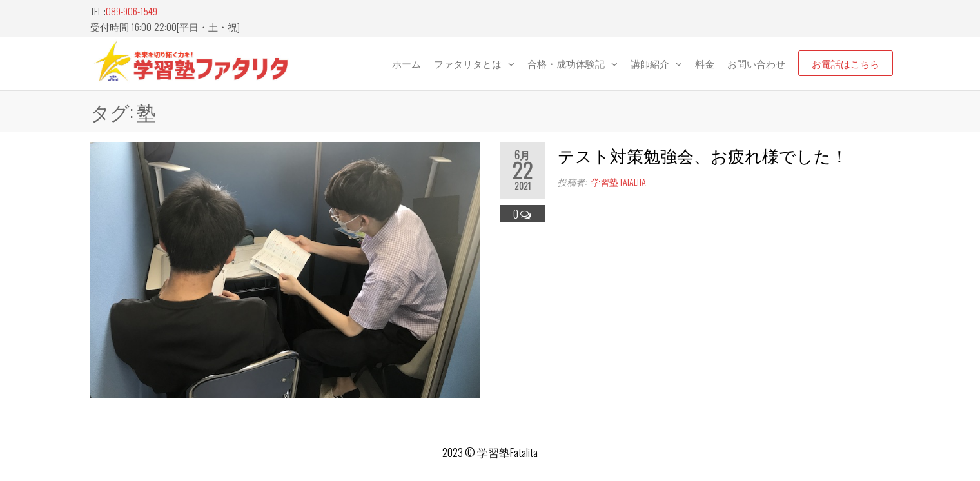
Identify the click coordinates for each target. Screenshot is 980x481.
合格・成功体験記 (566, 63)
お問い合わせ (756, 63)
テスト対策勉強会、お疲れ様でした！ (703, 155)
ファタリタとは (468, 63)
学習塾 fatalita (619, 182)
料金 (705, 63)
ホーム (407, 63)
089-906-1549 (132, 11)
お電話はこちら (846, 63)
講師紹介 (650, 63)
